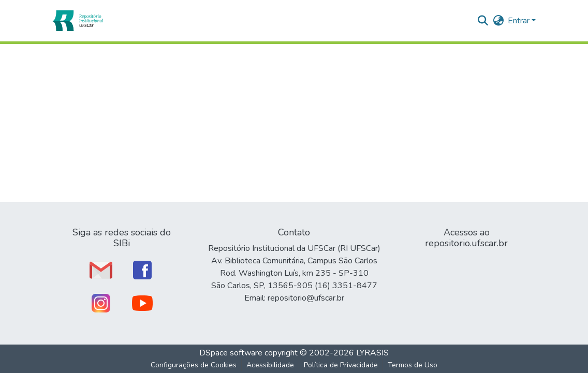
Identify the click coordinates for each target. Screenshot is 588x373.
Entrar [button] (520, 21)
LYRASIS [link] (372, 353)
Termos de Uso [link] (413, 365)
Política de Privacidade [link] (341, 365)
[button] (77, 21)
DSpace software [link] (231, 353)
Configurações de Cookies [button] (194, 365)
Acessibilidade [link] (270, 365)
